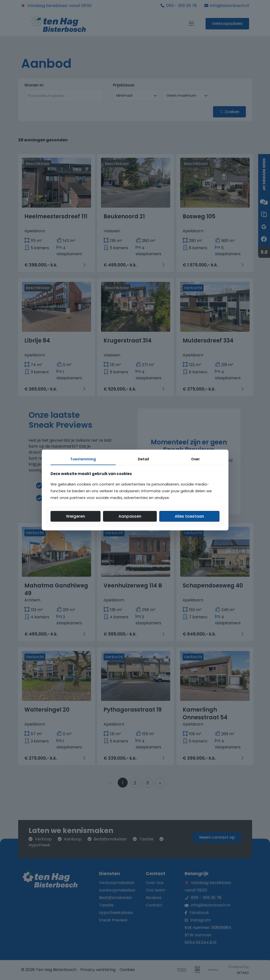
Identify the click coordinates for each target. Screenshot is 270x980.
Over (195, 459)
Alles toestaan (189, 516)
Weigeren (76, 516)
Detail (143, 459)
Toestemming (83, 459)
